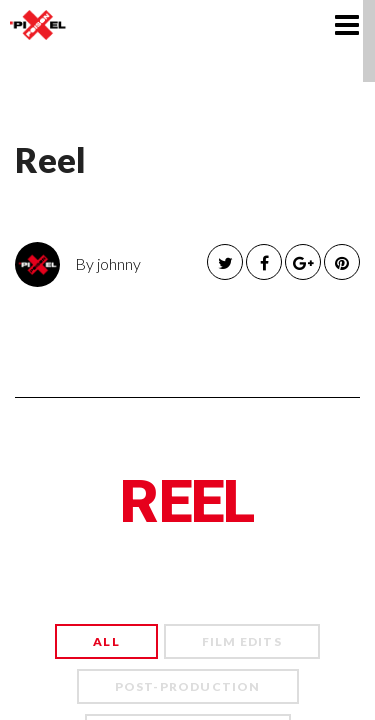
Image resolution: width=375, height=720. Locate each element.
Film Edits (242, 641)
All (106, 641)
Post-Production (188, 686)
